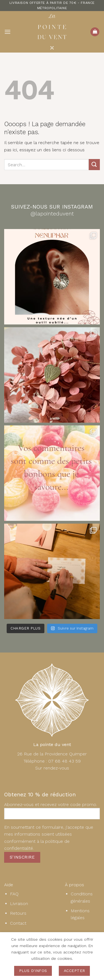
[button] (7, 32)
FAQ (14, 894)
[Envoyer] (94, 164)
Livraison (19, 904)
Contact (18, 923)
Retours (18, 913)
